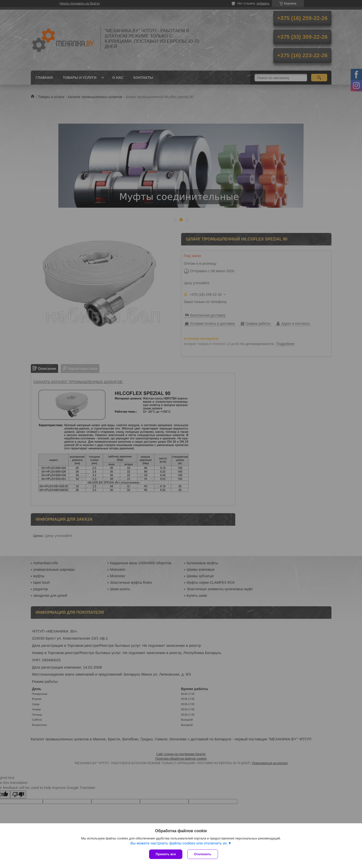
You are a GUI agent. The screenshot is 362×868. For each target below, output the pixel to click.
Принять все (166, 854)
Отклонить (203, 854)
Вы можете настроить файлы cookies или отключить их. (179, 843)
